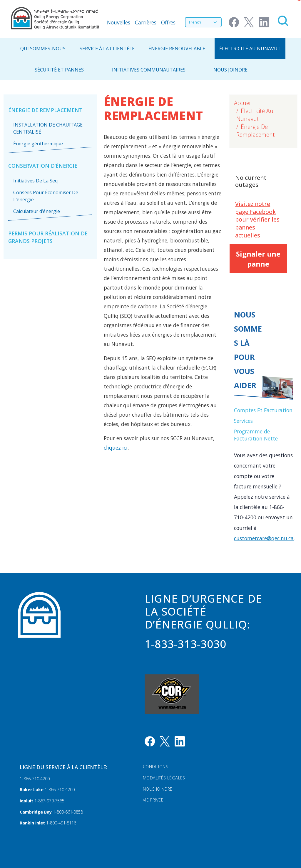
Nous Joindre (158, 789)
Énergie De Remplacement (45, 110)
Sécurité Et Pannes (59, 70)
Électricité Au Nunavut (250, 49)
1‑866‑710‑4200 (35, 779)
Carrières (146, 22)
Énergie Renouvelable (177, 49)
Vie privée (153, 800)
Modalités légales (164, 778)
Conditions (155, 767)
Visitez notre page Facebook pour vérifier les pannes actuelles (257, 220)
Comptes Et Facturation (263, 410)
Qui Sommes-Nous (43, 49)
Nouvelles (119, 22)
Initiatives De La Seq (35, 181)
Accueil (243, 103)
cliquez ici (116, 448)
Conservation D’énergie (43, 166)
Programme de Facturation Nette (256, 435)
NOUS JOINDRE (230, 70)
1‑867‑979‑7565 (49, 801)
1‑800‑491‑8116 (61, 823)
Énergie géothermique (38, 144)
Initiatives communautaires (149, 70)
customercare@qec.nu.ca (264, 538)
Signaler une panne (258, 259)
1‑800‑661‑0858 (68, 812)
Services (243, 421)
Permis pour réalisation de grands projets (48, 237)
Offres (168, 22)
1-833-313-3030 (185, 644)
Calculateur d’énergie (37, 211)
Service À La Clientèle (107, 49)
